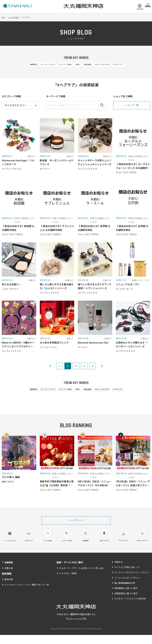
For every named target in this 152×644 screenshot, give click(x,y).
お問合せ (118, 571)
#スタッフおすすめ (111, 65)
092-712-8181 (76, 628)
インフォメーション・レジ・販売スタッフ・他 (27, 594)
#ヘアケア (33, 17)
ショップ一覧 (132, 106)
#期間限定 (19, 65)
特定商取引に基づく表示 (126, 597)
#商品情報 (91, 65)
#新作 (78, 65)
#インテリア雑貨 (62, 65)
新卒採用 (9, 588)
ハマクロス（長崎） (69, 582)
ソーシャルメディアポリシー (128, 587)
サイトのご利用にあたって (127, 576)
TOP (4, 17)
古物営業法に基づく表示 (126, 602)
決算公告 (9, 577)
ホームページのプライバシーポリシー (132, 581)
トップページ (76, 522)
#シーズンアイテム (39, 65)
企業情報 (9, 571)
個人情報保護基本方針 (125, 592)
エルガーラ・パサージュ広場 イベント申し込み (82, 577)
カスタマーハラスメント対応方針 (130, 608)
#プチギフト (132, 65)
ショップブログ (17, 17)
